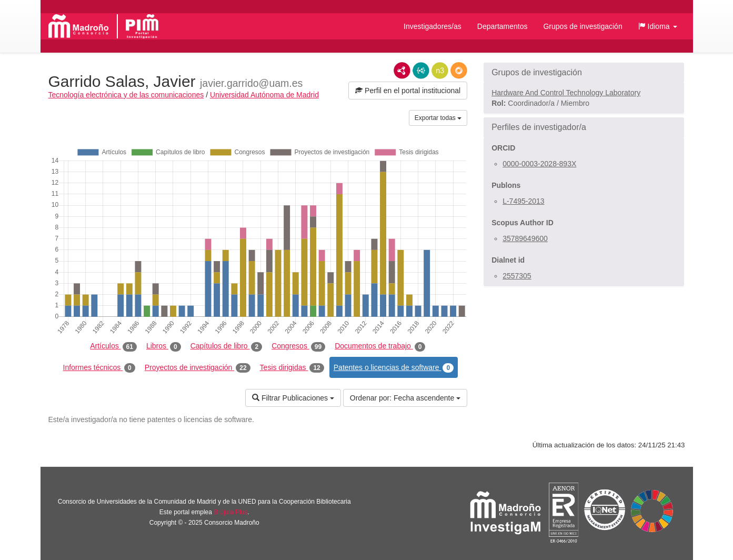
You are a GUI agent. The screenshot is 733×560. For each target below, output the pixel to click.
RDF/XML (402, 71)
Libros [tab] (164, 346)
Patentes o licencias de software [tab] (394, 368)
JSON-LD (421, 71)
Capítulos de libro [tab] (227, 346)
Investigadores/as (433, 26)
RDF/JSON (459, 71)
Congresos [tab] (298, 346)
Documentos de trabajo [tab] (380, 346)
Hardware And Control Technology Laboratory (566, 93)
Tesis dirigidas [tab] (292, 368)
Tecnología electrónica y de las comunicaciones (126, 95)
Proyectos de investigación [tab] (198, 368)
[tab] (584, 73)
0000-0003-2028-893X (539, 164)
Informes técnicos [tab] (99, 368)
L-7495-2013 (523, 201)
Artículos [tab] (113, 346)
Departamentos (503, 26)
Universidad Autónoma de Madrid (264, 95)
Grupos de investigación (583, 26)
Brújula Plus (230, 512)
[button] (658, 26)
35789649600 (525, 238)
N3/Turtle (440, 71)
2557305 (517, 276)
